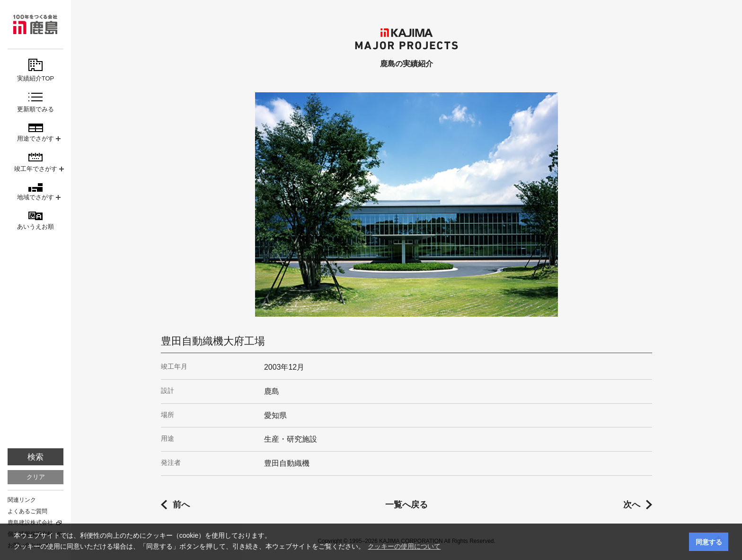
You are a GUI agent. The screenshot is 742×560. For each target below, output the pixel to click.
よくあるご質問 (27, 511)
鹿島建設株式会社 (30, 523)
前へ (181, 505)
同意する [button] (709, 542)
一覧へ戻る (406, 505)
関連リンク (22, 500)
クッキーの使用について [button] (404, 546)
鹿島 (35, 24)
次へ (632, 505)
